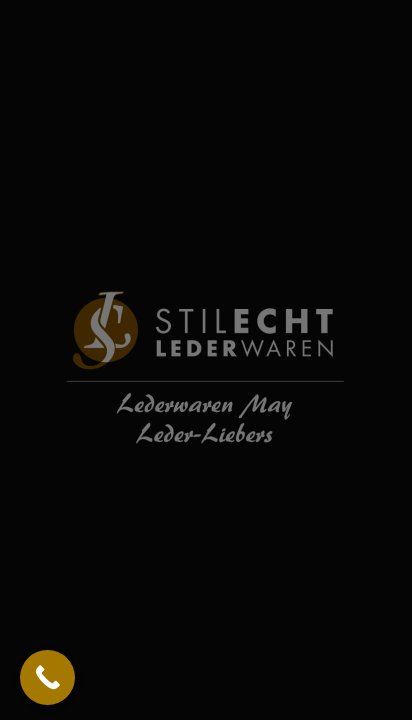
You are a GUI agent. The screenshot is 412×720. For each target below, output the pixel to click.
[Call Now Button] (47, 677)
